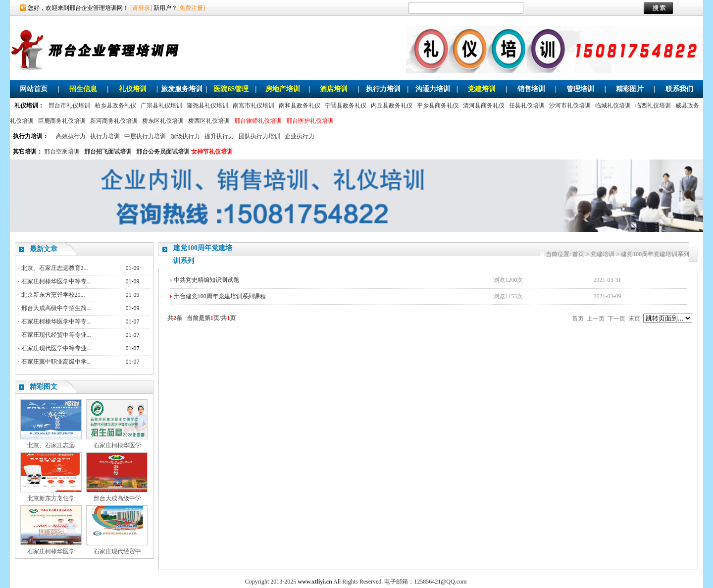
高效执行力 (71, 136)
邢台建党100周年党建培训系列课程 (220, 296)
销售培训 (531, 89)
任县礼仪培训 (527, 106)
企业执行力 (300, 136)
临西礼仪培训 (653, 106)
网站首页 (34, 89)
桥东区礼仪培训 (163, 121)
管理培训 (580, 89)
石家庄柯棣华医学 (117, 445)
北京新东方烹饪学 (51, 498)
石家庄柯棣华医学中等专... (56, 281)
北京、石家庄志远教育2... (55, 268)
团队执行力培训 (259, 136)
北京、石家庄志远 (51, 445)
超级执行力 (185, 136)
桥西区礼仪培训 (209, 121)
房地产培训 (283, 89)
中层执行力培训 (145, 136)
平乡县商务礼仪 (438, 106)
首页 (578, 254)
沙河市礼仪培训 (570, 106)
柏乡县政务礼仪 (115, 106)
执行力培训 (383, 89)
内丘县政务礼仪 (392, 106)
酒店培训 (334, 89)
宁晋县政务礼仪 (346, 106)
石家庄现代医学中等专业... (56, 348)
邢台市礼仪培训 (69, 106)
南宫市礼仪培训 (254, 106)
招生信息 (83, 89)
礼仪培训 (133, 89)
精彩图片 (630, 89)
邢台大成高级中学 (117, 498)
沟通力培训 (433, 89)
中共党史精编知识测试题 (206, 280)
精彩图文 (44, 387)
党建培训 (482, 89)
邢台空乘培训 (62, 152)
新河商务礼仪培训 (114, 121)
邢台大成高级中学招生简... (56, 308)
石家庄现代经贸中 (117, 551)
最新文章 (44, 249)
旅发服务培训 (182, 89)
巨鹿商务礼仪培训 (62, 121)
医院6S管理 (231, 89)
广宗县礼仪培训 (161, 106)
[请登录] (141, 8)
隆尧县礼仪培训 (207, 106)
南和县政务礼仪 (300, 106)
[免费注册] (191, 8)
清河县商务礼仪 (484, 106)
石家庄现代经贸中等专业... (56, 335)
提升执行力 (219, 136)
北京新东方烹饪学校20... (53, 295)
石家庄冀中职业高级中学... (56, 362)
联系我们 (679, 89)
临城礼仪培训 (613, 106)
